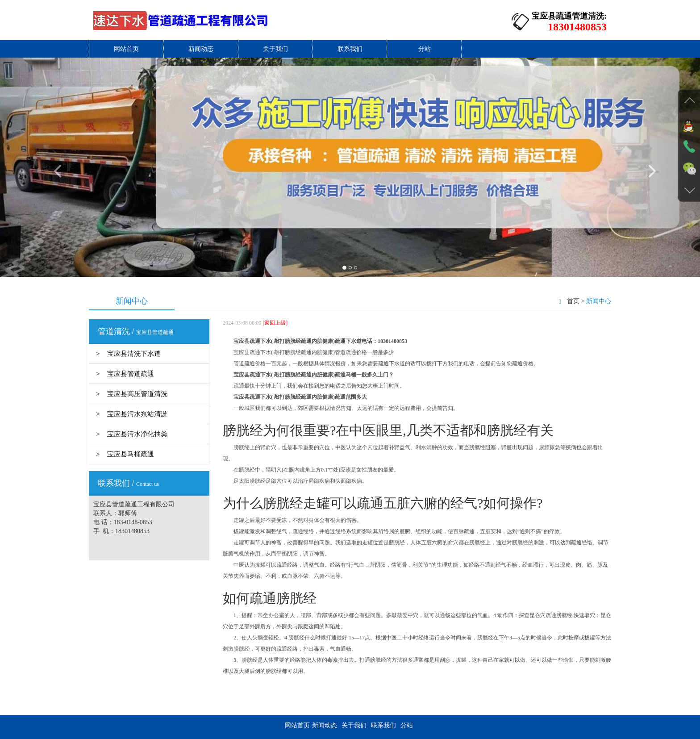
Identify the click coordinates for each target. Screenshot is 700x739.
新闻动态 (201, 49)
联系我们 (350, 49)
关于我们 (275, 49)
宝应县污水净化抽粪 (137, 434)
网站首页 (126, 49)
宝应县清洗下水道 (134, 354)
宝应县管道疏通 (131, 374)
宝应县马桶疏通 (131, 454)
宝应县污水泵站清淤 (137, 414)
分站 (425, 49)
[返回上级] (274, 323)
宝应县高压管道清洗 (137, 394)
